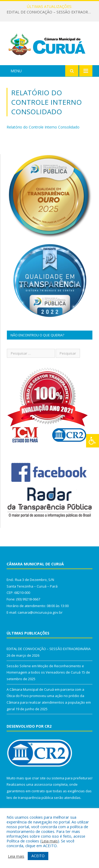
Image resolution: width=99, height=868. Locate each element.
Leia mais (50, 841)
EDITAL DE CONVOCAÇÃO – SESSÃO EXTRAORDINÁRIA (51, 12)
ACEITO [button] (38, 856)
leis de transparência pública (30, 798)
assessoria (43, 784)
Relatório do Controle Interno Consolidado (43, 127)
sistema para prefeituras (72, 778)
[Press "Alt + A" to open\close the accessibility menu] (93, 441)
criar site (39, 778)
